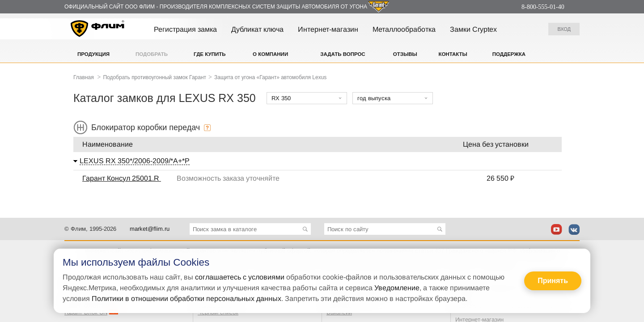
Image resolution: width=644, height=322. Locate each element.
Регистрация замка (185, 29)
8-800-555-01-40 (543, 7)
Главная (84, 77)
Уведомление (397, 288)
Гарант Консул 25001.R (122, 178)
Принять (553, 281)
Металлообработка (404, 29)
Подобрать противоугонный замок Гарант (155, 77)
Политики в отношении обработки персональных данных (186, 299)
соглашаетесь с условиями (240, 277)
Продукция (93, 54)
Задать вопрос (343, 54)
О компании (270, 54)
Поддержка (509, 54)
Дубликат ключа (257, 29)
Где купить (210, 54)
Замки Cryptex (473, 29)
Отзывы (405, 54)
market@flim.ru (150, 229)
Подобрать (152, 54)
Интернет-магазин (328, 29)
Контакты (453, 54)
